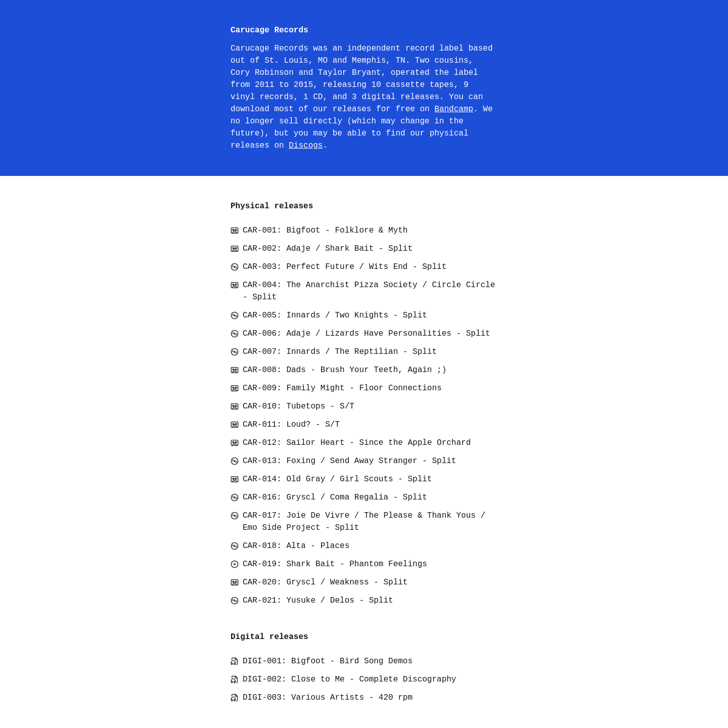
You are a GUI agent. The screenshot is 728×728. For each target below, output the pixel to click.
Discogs (306, 146)
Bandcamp (454, 109)
